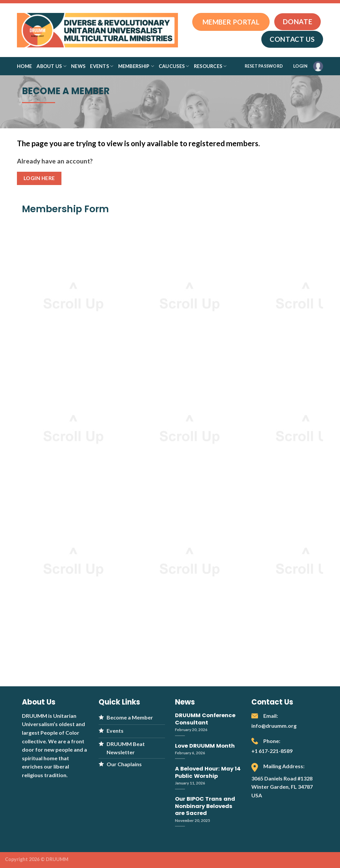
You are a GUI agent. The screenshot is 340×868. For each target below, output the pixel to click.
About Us (51, 66)
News (78, 66)
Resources (210, 66)
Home (24, 66)
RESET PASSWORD (264, 66)
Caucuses (174, 66)
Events (102, 66)
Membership (136, 66)
